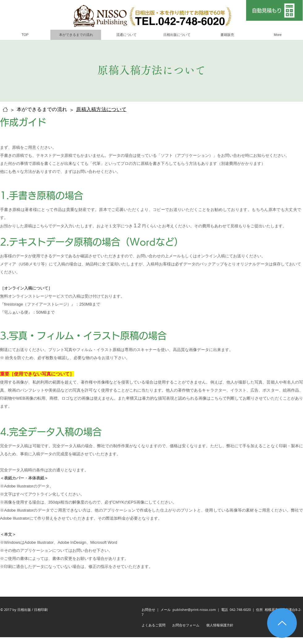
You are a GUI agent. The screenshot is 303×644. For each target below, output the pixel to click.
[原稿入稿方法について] (101, 109)
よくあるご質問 (154, 625)
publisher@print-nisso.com (194, 610)
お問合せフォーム (186, 625)
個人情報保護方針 (220, 625)
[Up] (282, 623)
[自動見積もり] (274, 10)
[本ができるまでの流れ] (42, 109)
